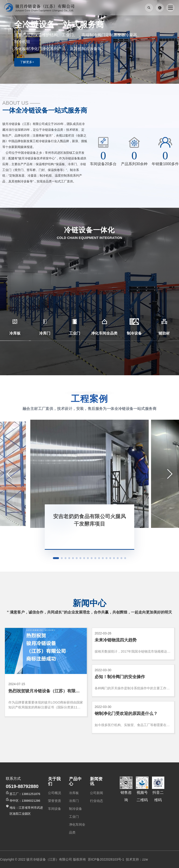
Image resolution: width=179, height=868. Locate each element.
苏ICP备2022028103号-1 (105, 859)
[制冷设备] (134, 322)
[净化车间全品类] (104, 322)
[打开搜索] (149, 8)
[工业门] (75, 322)
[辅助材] (164, 322)
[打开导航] (170, 8)
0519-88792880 (22, 786)
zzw (145, 859)
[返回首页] (39, 8)
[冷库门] (45, 322)
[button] (11, 474)
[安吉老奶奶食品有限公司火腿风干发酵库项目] (89, 474)
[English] (160, 8)
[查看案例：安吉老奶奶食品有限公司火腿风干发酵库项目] (89, 527)
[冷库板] (15, 322)
